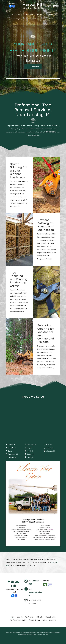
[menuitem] (12, 15)
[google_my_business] (14, 6)
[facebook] (10, 6)
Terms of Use (39, 634)
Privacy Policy (45, 634)
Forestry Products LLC (33, 8)
